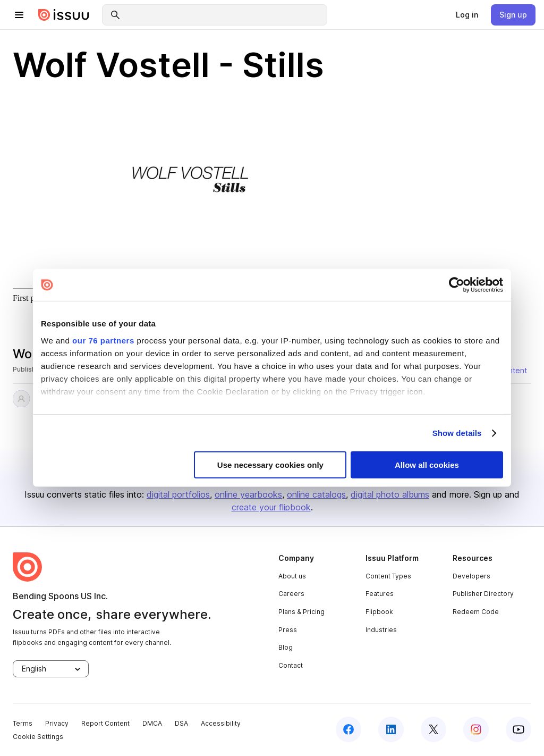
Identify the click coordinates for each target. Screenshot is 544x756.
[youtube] (518, 729)
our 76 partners (103, 340)
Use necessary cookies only (270, 465)
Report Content (105, 723)
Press (288, 630)
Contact (291, 665)
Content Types (388, 576)
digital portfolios (178, 494)
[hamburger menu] (19, 15)
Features (380, 594)
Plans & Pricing (301, 612)
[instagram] (476, 729)
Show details (457, 433)
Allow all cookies (427, 465)
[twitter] (433, 729)
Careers (291, 594)
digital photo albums (390, 494)
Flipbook (379, 612)
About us (292, 576)
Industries (381, 630)
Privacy (57, 723)
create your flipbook (271, 507)
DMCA (152, 723)
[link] (467, 15)
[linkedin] (391, 729)
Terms (23, 723)
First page (30, 298)
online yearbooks (248, 494)
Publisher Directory (483, 594)
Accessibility (221, 723)
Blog (286, 647)
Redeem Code (476, 612)
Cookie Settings (38, 737)
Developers (471, 576)
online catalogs (316, 494)
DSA (181, 723)
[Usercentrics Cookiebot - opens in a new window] (457, 285)
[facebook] (348, 729)
